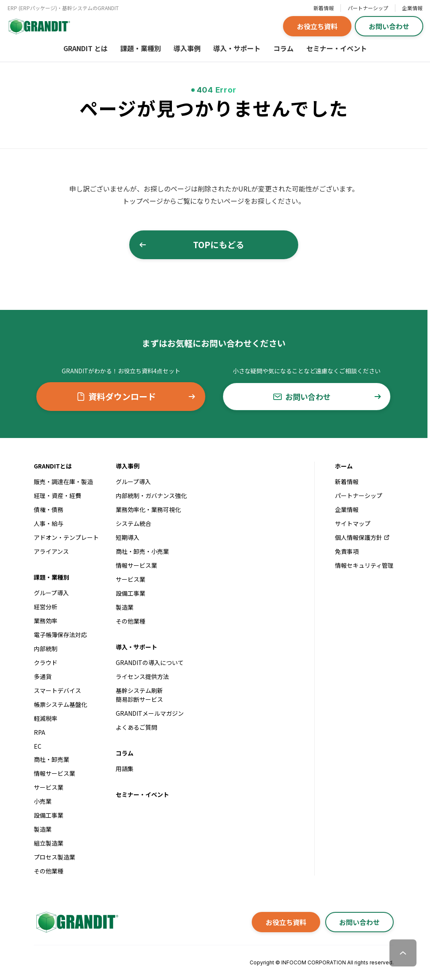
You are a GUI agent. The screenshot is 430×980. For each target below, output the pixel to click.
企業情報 (412, 8)
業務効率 (46, 621)
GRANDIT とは (86, 48)
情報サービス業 (54, 773)
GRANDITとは (53, 466)
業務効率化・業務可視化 (148, 509)
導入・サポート (237, 48)
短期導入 (128, 537)
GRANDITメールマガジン (150, 713)
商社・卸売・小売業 (142, 551)
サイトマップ (353, 523)
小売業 (43, 801)
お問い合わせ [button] (389, 26)
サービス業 (49, 787)
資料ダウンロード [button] (136, 396)
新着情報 (324, 8)
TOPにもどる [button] (191, 245)
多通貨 (43, 676)
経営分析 (46, 607)
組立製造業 (49, 843)
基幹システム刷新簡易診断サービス (139, 695)
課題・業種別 (141, 48)
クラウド (46, 662)
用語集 (125, 769)
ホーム (344, 466)
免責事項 (347, 551)
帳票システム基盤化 (60, 704)
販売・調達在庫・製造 (63, 482)
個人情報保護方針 (363, 537)
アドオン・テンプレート (66, 537)
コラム (283, 48)
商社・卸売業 (52, 759)
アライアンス (51, 551)
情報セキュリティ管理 (364, 565)
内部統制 (46, 649)
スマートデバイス (57, 690)
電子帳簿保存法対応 (60, 635)
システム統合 (133, 523)
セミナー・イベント (337, 48)
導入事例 (187, 48)
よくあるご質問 (136, 727)
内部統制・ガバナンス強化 (151, 495)
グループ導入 (51, 593)
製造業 (43, 829)
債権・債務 (49, 509)
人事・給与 (49, 523)
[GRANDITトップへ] (76, 922)
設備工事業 (49, 815)
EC (38, 746)
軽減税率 (46, 718)
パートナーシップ (368, 8)
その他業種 (49, 871)
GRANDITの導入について (150, 662)
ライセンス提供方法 (142, 676)
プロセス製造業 (54, 857)
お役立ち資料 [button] (317, 26)
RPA (39, 732)
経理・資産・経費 (57, 495)
